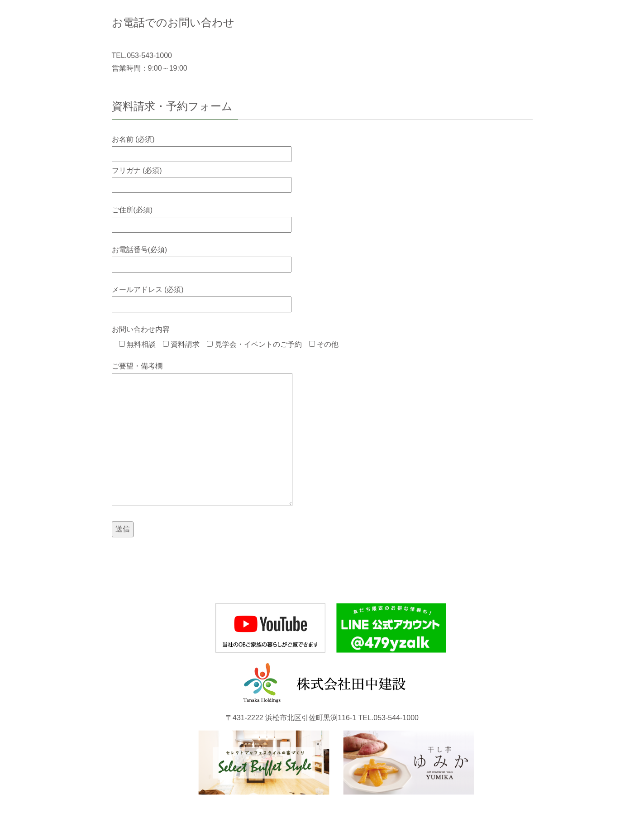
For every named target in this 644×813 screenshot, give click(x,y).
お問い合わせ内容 (141, 329)
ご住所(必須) (202, 217)
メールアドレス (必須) (202, 297)
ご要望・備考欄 (202, 435)
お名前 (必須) (202, 146)
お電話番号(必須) (202, 257)
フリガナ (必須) (202, 178)
